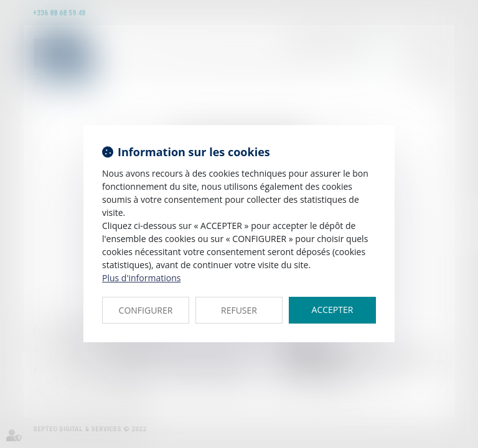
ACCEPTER (333, 310)
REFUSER (239, 310)
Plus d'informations (141, 278)
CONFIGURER (146, 310)
